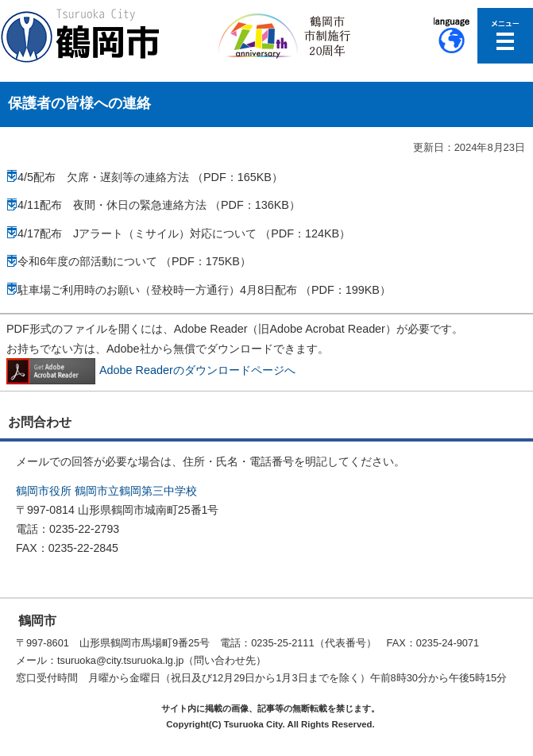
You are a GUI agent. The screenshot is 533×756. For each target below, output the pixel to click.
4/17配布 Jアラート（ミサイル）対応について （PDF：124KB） (184, 233)
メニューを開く (505, 36)
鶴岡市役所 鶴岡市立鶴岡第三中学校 (106, 491)
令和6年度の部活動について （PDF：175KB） (134, 261)
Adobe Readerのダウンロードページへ (151, 370)
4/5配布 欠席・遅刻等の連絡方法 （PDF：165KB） (150, 177)
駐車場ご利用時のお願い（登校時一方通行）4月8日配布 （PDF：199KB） (204, 290)
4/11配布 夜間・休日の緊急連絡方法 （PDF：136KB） (159, 205)
